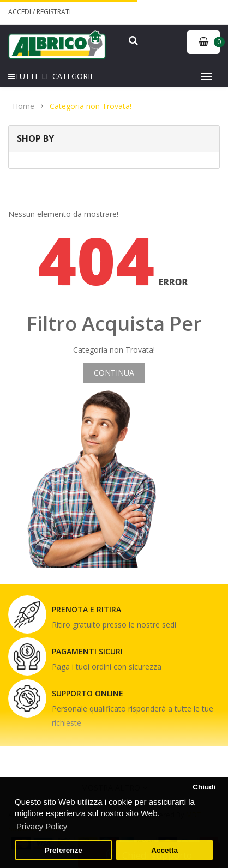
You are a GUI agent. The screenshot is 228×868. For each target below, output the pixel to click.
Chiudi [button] (204, 787)
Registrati (54, 12)
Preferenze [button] (64, 850)
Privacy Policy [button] (42, 826)
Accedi (20, 12)
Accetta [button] (164, 850)
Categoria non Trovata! (91, 106)
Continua (114, 373)
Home (23, 106)
